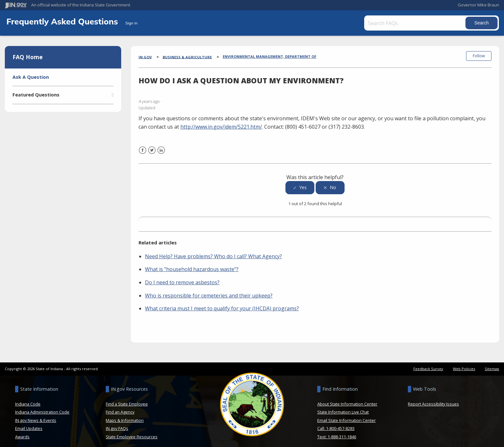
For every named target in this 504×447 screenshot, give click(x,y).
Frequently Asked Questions (63, 21)
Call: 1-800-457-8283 (336, 424)
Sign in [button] (131, 23)
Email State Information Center (346, 416)
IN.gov (145, 57)
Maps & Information (125, 416)
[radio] (300, 183)
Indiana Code (28, 399)
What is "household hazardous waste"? (192, 265)
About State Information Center (347, 399)
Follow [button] (479, 56)
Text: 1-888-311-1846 (337, 432)
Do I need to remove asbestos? (182, 278)
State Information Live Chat (343, 407)
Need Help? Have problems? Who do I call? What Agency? (213, 252)
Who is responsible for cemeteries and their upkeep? (209, 291)
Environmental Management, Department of (270, 56)
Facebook (143, 150)
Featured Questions (36, 95)
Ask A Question (31, 77)
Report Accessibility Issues (433, 399)
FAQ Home (28, 57)
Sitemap (492, 364)
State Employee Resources (132, 432)
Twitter (152, 150)
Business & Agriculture (187, 57)
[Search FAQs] (407, 23)
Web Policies (464, 364)
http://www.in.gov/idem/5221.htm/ (221, 122)
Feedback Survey (428, 364)
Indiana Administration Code (42, 407)
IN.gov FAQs (117, 424)
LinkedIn (161, 150)
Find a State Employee (127, 399)
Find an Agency (120, 407)
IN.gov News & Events (36, 416)
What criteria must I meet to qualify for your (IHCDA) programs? (222, 304)
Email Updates (29, 424)
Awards (22, 432)
